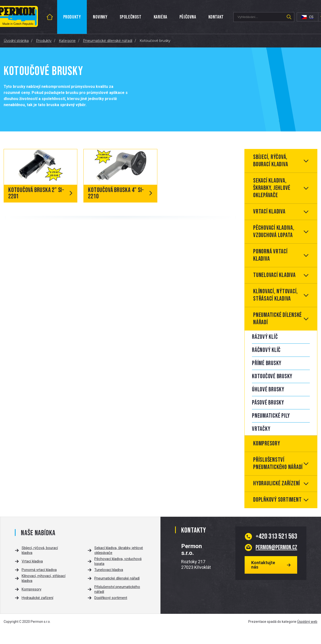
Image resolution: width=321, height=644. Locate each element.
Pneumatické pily (271, 416)
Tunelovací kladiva (274, 275)
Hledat (289, 17)
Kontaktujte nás (263, 565)
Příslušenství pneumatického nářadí (278, 464)
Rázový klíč (265, 337)
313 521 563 (276, 536)
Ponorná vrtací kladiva (270, 255)
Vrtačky (261, 429)
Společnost (131, 17)
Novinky (100, 17)
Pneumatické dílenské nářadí (277, 319)
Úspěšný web (307, 622)
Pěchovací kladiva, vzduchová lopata (274, 232)
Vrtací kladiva (269, 212)
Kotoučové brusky (272, 376)
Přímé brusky (267, 363)
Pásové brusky (268, 403)
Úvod (55, 17)
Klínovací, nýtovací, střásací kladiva (276, 295)
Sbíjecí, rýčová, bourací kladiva (271, 161)
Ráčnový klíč (266, 350)
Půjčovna (188, 17)
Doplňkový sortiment (277, 500)
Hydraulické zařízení (277, 483)
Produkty (72, 17)
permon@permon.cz (276, 547)
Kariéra (160, 17)
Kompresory (267, 444)
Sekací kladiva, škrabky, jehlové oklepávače (272, 188)
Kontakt (216, 17)
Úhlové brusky (268, 390)
